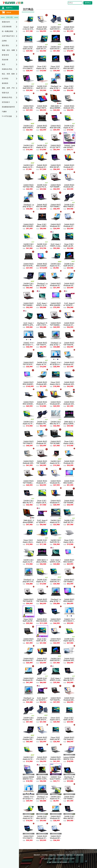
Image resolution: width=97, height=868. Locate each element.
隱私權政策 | (61, 855)
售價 (24, 31)
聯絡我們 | (37, 855)
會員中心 (8, 8)
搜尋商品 (88, 3)
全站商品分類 (79, 855)
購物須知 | (53, 855)
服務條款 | (70, 855)
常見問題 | (45, 855)
